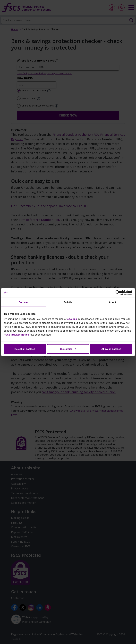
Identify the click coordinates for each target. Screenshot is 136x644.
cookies (72, 319)
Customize (68, 349)
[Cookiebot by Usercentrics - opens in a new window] (118, 293)
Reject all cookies (25, 349)
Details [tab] (68, 302)
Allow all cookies (111, 349)
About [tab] (112, 302)
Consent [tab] (24, 302)
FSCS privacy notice (16, 335)
